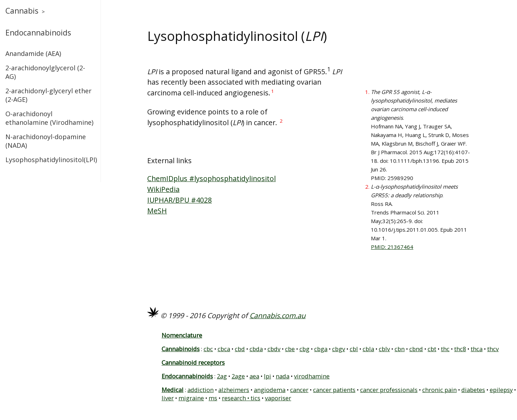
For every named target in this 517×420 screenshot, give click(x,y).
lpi (267, 376)
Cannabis (22, 11)
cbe (290, 349)
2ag (222, 376)
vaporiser (278, 398)
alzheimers (234, 390)
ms (213, 398)
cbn (400, 349)
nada (283, 376)
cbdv (274, 349)
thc (445, 349)
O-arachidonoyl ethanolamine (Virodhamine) (49, 118)
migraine (191, 398)
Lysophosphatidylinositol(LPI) (50, 160)
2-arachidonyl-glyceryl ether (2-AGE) (48, 95)
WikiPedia (163, 189)
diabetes (473, 390)
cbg (304, 349)
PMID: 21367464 (392, 247)
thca (477, 349)
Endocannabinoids (38, 33)
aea (254, 376)
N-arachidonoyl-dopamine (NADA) (46, 141)
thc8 (460, 349)
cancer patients (334, 390)
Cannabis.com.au (278, 315)
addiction (201, 390)
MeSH (157, 211)
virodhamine (312, 376)
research (234, 398)
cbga (321, 349)
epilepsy (501, 390)
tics (255, 398)
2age (238, 376)
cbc (208, 349)
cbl (354, 349)
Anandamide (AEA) (33, 53)
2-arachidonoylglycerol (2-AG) (45, 72)
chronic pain (439, 390)
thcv (493, 349)
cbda (256, 349)
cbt (432, 349)
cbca (224, 349)
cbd (240, 349)
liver (168, 398)
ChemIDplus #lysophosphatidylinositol (211, 178)
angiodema (270, 390)
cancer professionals (389, 390)
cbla (368, 349)
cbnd (416, 349)
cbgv (339, 349)
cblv (384, 349)
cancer (299, 390)
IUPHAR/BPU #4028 (180, 200)
